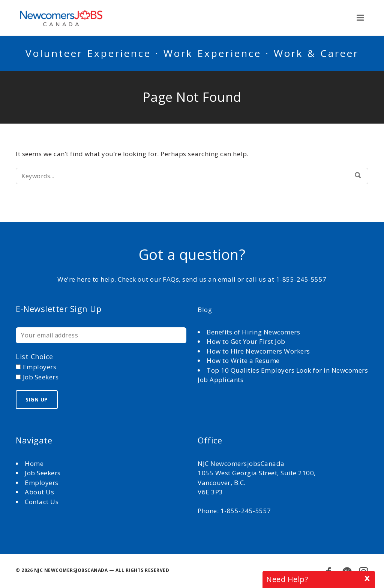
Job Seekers (43, 473)
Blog (205, 310)
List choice (34, 357)
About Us (40, 492)
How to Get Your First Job (246, 341)
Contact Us (42, 502)
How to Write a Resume (243, 360)
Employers (42, 483)
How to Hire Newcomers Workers (258, 351)
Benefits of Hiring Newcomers (253, 332)
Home (35, 463)
